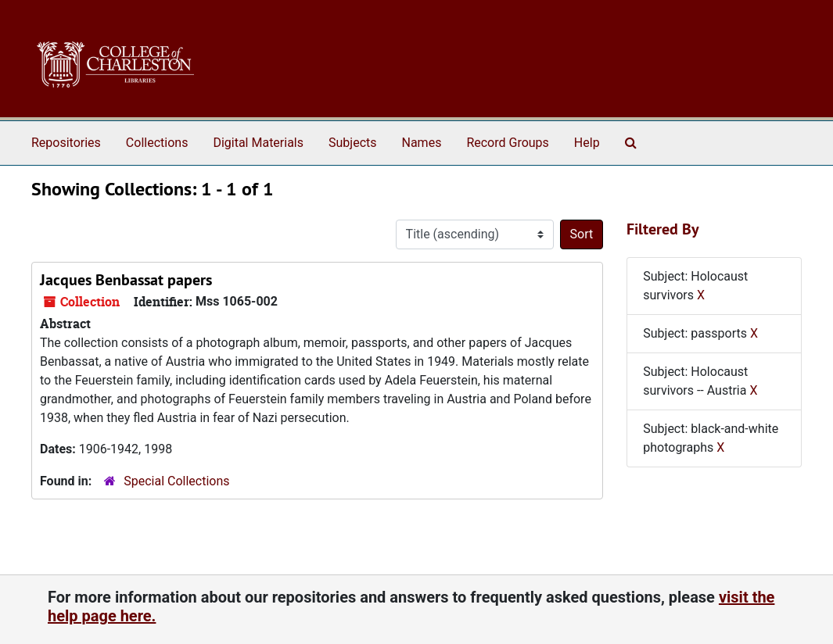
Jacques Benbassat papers (126, 280)
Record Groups (507, 143)
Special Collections (176, 481)
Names (422, 143)
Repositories (66, 143)
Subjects (352, 143)
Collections (157, 143)
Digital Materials (258, 143)
